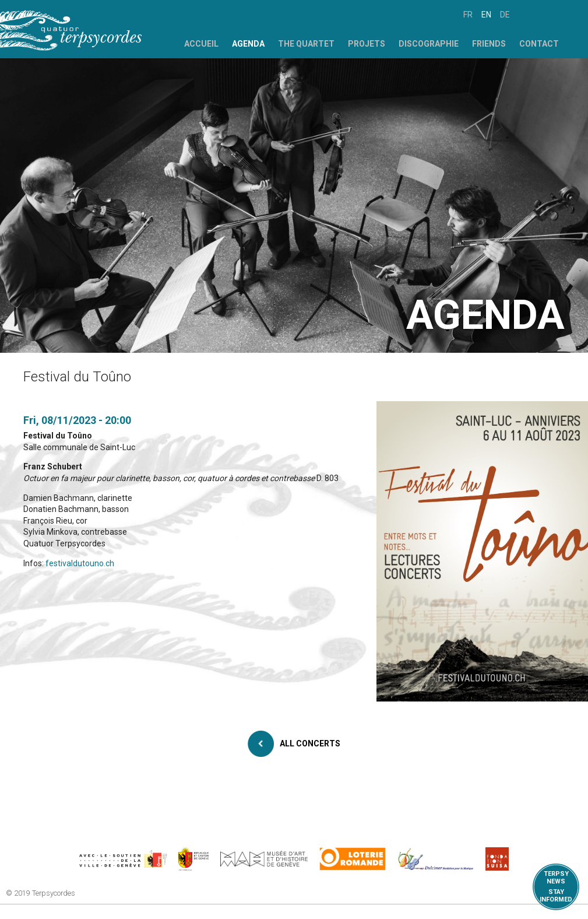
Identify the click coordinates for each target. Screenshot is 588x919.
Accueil (201, 44)
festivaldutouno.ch (80, 563)
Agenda (248, 44)
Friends (489, 44)
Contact (539, 44)
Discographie (429, 44)
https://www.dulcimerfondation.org (436, 859)
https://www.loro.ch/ (353, 859)
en (486, 15)
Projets (367, 44)
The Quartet (306, 44)
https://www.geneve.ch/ (123, 859)
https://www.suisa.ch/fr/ (497, 859)
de (505, 15)
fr (468, 15)
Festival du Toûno (58, 436)
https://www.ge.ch (193, 859)
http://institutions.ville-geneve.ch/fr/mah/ (264, 859)
